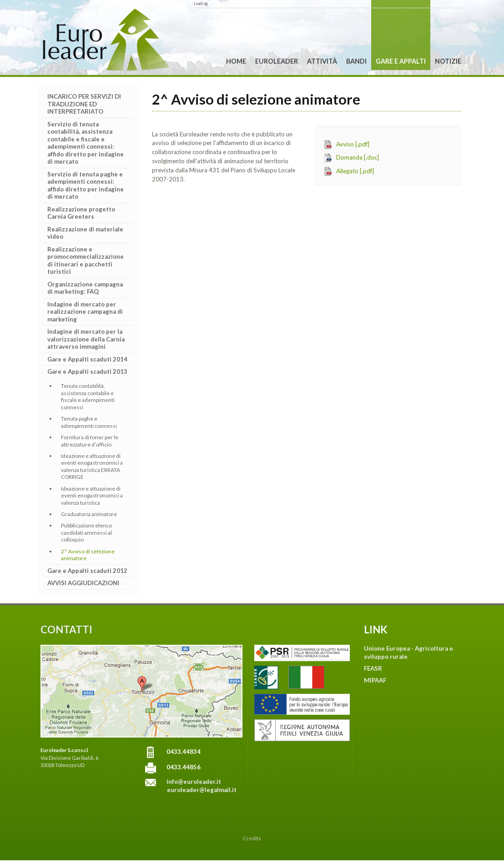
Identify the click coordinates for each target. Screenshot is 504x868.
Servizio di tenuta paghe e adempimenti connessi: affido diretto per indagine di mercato (86, 186)
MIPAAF (375, 680)
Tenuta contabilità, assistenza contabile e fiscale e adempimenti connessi (88, 396)
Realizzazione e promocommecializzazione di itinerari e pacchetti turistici (86, 261)
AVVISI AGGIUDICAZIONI (83, 583)
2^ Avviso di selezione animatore (88, 555)
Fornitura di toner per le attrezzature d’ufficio (90, 441)
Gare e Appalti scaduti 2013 (87, 371)
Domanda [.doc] (358, 157)
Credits (252, 838)
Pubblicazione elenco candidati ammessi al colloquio (86, 532)
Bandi (356, 61)
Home (236, 61)
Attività (322, 61)
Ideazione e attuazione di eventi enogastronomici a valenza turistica (92, 496)
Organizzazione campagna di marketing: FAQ (85, 288)
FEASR (373, 668)
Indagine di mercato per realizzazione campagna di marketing (85, 312)
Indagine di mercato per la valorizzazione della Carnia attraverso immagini (86, 339)
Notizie (448, 61)
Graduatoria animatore (89, 514)
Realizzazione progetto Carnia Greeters (81, 213)
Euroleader (277, 61)
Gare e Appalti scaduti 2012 (87, 571)
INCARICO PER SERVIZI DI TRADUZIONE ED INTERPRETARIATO (84, 104)
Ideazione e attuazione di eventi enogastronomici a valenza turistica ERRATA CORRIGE (92, 466)
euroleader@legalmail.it (202, 790)
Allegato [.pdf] (355, 171)
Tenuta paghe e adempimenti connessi (89, 422)
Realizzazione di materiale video (85, 233)
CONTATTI (66, 630)
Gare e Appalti (401, 61)
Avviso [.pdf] (353, 144)
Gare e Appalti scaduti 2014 (87, 359)
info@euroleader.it (194, 782)
